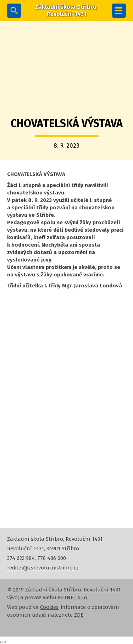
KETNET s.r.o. (73, 598)
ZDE (79, 615)
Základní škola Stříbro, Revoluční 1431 (73, 590)
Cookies (49, 607)
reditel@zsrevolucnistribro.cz (43, 568)
